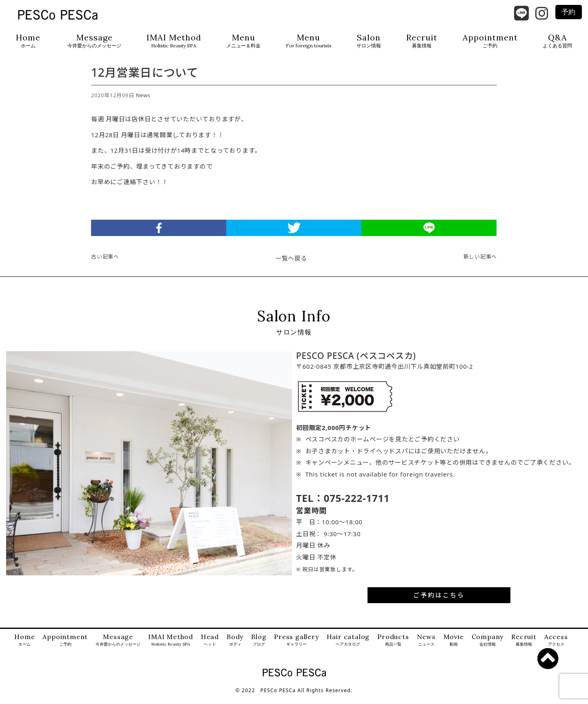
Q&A (557, 41)
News (143, 102)
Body (235, 647)
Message (94, 41)
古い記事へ (105, 264)
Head (210, 647)
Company (488, 647)
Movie (454, 647)
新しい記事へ (480, 264)
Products (393, 647)
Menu (243, 41)
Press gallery (296, 647)
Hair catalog (348, 647)
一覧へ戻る (291, 265)
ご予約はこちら (439, 602)
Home (28, 41)
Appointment (490, 41)
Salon (369, 41)
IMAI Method (174, 41)
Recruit (422, 41)
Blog (259, 647)
